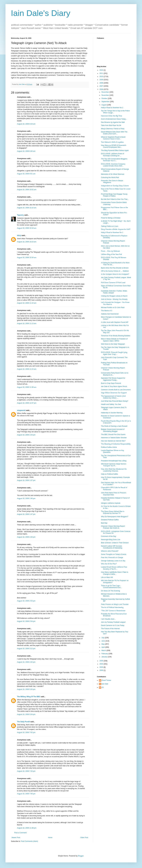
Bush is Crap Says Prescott (111, 383)
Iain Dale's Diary (41, 13)
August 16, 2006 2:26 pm (26, 537)
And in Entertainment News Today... (114, 119)
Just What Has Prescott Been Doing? (115, 401)
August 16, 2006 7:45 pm (26, 794)
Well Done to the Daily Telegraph (113, 344)
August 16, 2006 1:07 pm (26, 480)
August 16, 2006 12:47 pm (27, 403)
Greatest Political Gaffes (110, 520)
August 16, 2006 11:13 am (27, 323)
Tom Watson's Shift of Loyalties (112, 142)
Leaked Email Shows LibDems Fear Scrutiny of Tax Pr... (114, 568)
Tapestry (20, 215)
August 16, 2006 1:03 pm (26, 435)
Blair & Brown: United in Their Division (115, 543)
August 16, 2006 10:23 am (27, 242)
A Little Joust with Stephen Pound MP (115, 322)
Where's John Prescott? (110, 551)
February (105, 654)
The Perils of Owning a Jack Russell (114, 426)
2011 (102, 73)
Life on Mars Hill (107, 577)
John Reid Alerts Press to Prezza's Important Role (114, 494)
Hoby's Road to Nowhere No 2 (112, 108)
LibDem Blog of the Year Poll (111, 254)
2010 (102, 77)
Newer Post (16, 837)
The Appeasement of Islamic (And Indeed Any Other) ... (113, 397)
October (105, 98)
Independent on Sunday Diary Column (115, 186)
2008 (102, 83)
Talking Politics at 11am (110, 226)
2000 (102, 670)
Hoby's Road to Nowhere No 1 (112, 232)
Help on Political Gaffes (110, 474)
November (105, 95)
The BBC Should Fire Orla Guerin (113, 434)
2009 (102, 80)
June (103, 641)
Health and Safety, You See (111, 404)
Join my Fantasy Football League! (113, 622)
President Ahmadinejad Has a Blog (114, 461)
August (104, 105)
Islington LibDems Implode (111, 503)
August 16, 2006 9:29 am (26, 124)
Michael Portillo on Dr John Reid (113, 308)
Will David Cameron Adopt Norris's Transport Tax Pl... (114, 465)
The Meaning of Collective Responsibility (116, 444)
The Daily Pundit (23, 722)
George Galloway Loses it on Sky (113, 561)
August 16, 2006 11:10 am (27, 303)
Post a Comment (20, 833)
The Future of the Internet (110, 629)
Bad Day (104, 523)
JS (103, 687)
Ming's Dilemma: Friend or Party (113, 129)
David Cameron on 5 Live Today (113, 625)
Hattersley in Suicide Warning (112, 413)
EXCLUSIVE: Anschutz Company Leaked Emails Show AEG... (113, 165)
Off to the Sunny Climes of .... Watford (115, 271)
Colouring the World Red (110, 177)
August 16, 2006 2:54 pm (26, 621)
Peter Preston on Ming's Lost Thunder (115, 604)
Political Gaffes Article (109, 447)
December (105, 92)
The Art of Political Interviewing (112, 607)
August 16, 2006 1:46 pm (26, 498)
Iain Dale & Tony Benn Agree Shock (114, 386)
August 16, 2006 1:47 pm (26, 514)
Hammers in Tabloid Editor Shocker (114, 438)
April (103, 647)
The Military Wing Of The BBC (29, 697)
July (103, 638)
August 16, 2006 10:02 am (27, 190)
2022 (102, 70)
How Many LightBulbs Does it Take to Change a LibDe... (115, 573)
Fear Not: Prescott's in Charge (112, 557)
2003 (102, 667)
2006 (102, 89)
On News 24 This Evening (111, 591)
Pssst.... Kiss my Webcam (110, 251)
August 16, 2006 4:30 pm (26, 662)
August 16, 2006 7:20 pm (26, 771)
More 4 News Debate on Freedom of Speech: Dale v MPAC (114, 340)
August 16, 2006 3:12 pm (26, 649)
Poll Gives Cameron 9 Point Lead (113, 283)
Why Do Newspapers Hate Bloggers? (115, 517)
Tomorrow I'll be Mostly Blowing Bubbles (116, 336)
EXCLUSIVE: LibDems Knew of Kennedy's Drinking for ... (113, 155)
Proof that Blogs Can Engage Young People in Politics (114, 195)
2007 (102, 86)
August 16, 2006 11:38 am (27, 387)
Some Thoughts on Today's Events (114, 554)
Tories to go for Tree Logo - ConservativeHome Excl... (111, 587)
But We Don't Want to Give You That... (115, 199)
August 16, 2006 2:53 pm (26, 601)
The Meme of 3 (107, 311)
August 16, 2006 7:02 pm (26, 732)
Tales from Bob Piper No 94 (111, 125)
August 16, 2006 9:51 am (26, 174)
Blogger (81, 856)
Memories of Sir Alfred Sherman (113, 174)
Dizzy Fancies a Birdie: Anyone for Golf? (116, 229)
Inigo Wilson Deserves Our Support (114, 393)
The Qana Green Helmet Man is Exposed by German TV (113, 512)
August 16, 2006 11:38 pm (27, 828)
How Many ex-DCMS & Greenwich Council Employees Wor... (114, 146)
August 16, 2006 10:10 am (27, 208)
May (103, 644)
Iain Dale (105, 684)
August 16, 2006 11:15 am (27, 369)
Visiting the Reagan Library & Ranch (114, 296)
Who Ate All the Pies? (109, 564)
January (105, 657)
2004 (102, 664)
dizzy (19, 235)
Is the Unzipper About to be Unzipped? (115, 274)
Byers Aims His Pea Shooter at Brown (115, 268)
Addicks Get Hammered (110, 314)
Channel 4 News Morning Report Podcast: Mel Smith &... (113, 527)
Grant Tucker (106, 680)
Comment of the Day (109, 536)
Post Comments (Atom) (29, 841)
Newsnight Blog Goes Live (111, 540)
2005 (102, 661)
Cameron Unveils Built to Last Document (116, 390)
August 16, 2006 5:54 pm (26, 714)
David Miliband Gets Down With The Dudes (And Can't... (114, 133)
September (106, 102)
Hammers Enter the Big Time (112, 116)
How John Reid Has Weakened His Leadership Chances (114, 470)
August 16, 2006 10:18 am (27, 228)
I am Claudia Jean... (108, 619)
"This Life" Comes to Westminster (113, 611)
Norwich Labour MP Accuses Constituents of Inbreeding (112, 547)
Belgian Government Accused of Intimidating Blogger (113, 430)
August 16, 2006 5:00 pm (26, 689)
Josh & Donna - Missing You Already (114, 299)
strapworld (21, 410)
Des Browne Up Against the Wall (113, 122)
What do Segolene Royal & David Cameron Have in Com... (113, 138)
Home (50, 837)
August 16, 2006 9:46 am (26, 151)
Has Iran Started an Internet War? (113, 441)
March (104, 650)
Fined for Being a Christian (111, 218)
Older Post (84, 837)
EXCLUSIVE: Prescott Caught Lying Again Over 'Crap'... (114, 353)
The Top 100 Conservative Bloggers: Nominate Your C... (114, 160)
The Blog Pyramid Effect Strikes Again (115, 151)
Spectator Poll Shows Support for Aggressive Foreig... (113, 379)
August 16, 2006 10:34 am (27, 258)
